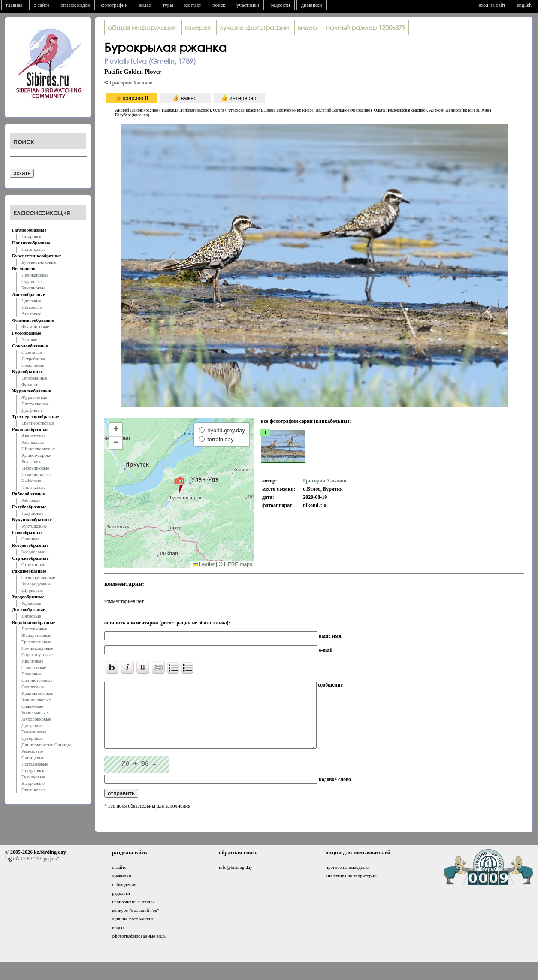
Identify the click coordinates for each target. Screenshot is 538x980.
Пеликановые (35, 275)
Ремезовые (32, 751)
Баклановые (33, 288)
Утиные (29, 339)
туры (168, 5)
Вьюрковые (33, 783)
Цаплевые (31, 301)
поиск (219, 5)
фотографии (115, 5)
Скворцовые (34, 667)
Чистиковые (33, 487)
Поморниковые (37, 474)
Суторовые (32, 738)
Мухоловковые (36, 719)
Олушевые (32, 281)
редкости (280, 5)
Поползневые (35, 764)
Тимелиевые (34, 732)
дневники (312, 5)
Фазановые (33, 384)
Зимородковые (36, 584)
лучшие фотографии (254, 27)
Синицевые (33, 757)
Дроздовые (32, 725)
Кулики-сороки (36, 455)
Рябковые (31, 500)
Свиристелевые (37, 680)
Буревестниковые (39, 262)
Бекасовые (32, 461)
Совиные (30, 539)
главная (14, 5)
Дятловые (31, 616)
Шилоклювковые (39, 449)
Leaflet (204, 564)
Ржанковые (33, 442)
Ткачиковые (33, 777)
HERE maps (238, 564)
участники (248, 5)
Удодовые (31, 603)
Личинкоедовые (37, 648)
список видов (75, 5)
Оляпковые (33, 687)
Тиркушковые (35, 468)
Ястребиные (34, 359)
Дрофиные (32, 410)
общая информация (142, 27)
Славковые (32, 706)
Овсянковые (34, 790)
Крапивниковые (37, 693)
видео (145, 5)
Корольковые (35, 712)
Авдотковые (33, 436)
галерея (198, 27)
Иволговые (32, 661)
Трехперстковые (38, 423)
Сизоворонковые (38, 577)
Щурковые (32, 590)
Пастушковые (35, 404)
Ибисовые (32, 307)
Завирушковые (36, 700)
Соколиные (33, 365)
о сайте (42, 5)
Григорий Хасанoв (131, 83)
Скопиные (32, 352)
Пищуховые (33, 770)
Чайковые (31, 481)
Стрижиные (33, 564)
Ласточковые (34, 629)
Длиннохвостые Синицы (46, 745)
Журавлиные (34, 397)
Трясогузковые (36, 642)
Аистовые (31, 314)
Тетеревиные (35, 378)
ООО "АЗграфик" (40, 871)
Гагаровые (32, 236)
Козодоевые (33, 552)
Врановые (32, 674)
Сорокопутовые (37, 654)
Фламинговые (35, 326)
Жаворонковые (36, 635)
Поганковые (33, 249)
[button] (179, 485)
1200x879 (366, 27)
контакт (193, 5)
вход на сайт (492, 5)
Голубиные (32, 513)
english (524, 5)
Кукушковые (34, 526)
